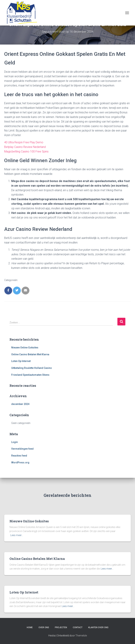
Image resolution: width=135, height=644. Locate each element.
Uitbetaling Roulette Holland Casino (32, 368)
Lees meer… (17, 535)
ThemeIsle (81, 636)
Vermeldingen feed (22, 449)
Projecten (61, 627)
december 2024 (20, 404)
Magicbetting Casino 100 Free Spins (26, 151)
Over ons (44, 627)
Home (30, 627)
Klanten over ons (98, 627)
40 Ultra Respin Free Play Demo (24, 142)
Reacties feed (19, 456)
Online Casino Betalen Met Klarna (30, 354)
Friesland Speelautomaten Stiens (30, 375)
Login (15, 442)
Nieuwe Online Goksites (25, 348)
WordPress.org (20, 462)
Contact (78, 627)
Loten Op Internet (21, 361)
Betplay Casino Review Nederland (25, 147)
